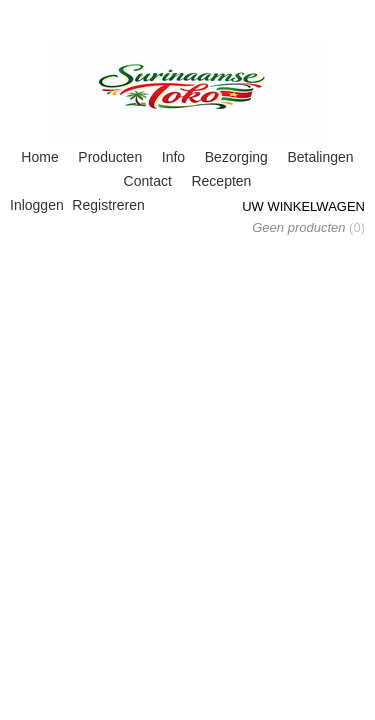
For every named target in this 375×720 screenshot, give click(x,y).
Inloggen (37, 205)
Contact (148, 181)
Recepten (221, 181)
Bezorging (236, 157)
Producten (110, 157)
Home (39, 157)
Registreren (108, 205)
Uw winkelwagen (303, 206)
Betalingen (320, 157)
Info (173, 157)
